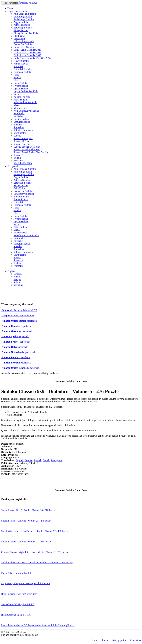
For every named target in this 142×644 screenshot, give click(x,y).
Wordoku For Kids (23, 163)
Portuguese (56, 460)
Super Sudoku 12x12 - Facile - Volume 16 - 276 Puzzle (28, 510)
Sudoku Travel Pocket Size (27, 149)
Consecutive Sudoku (24, 47)
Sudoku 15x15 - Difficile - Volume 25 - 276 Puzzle (26, 521)
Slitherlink (19, 127)
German (28, 460)
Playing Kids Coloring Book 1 (16, 573)
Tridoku (17, 158)
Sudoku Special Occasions (27, 147)
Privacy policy (119, 640)
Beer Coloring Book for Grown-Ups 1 (20, 594)
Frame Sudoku (21, 64)
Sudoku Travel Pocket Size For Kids (31, 152)
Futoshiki (18, 66)
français (17, 279)
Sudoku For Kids (22, 144)
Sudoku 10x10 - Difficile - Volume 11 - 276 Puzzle (26, 542)
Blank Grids (20, 36)
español (17, 277)
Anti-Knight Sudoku (24, 19)
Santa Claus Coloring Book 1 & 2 (18, 604)
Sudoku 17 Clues (22, 141)
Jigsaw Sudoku (21, 89)
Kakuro (17, 94)
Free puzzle (13, 166)
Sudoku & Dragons (23, 138)
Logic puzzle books (17, 11)
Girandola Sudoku (23, 72)
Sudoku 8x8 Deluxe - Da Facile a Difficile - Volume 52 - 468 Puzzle (35, 531)
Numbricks (19, 113)
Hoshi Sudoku (21, 83)
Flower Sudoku (21, 61)
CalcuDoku (19, 39)
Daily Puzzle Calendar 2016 (27, 53)
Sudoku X (18, 155)
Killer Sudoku (20, 100)
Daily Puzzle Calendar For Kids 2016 (32, 58)
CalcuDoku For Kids (24, 41)
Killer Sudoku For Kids (25, 102)
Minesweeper (20, 108)
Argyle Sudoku (21, 22)
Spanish (38, 460)
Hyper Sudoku (21, 86)
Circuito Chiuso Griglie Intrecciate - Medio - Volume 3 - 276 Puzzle (35, 552)
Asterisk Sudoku (22, 25)
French (46, 460)
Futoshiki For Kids (23, 69)
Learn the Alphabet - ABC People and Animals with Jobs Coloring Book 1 (38, 625)
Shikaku (18, 125)
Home (10, 8)
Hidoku (17, 77)
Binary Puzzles (21, 30)
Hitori (16, 80)
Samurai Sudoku (22, 122)
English (11, 271)
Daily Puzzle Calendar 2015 (27, 50)
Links (105, 640)
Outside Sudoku (21, 119)
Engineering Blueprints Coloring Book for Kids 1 (26, 583)
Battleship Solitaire (23, 28)
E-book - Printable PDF (19, 310)
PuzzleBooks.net (29, 3)
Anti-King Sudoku (23, 17)
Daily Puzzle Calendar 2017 (27, 55)
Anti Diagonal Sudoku (25, 14)
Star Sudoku (20, 133)
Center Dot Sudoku (23, 44)
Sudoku (17, 136)
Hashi (16, 75)
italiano (17, 282)
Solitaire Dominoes (23, 130)
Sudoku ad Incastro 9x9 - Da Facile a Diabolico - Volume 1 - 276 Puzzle (37, 563)
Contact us (136, 640)
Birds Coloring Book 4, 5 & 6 (16, 615)
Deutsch (18, 274)
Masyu (17, 105)
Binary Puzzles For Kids (26, 33)
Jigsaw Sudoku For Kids (26, 91)
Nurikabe (18, 116)
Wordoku (18, 161)
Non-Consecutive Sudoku (26, 111)
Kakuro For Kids (22, 97)
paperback (19, 321)
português (18, 285)
